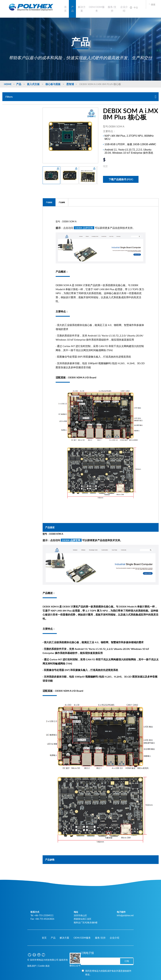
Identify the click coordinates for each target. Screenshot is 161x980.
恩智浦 (70, 84)
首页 (65, 9)
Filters (81, 97)
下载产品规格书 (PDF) (121, 179)
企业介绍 (124, 9)
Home (8, 84)
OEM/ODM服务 (97, 9)
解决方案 (82, 9)
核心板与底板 (53, 84)
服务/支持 (112, 9)
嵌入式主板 (33, 84)
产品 (72, 9)
